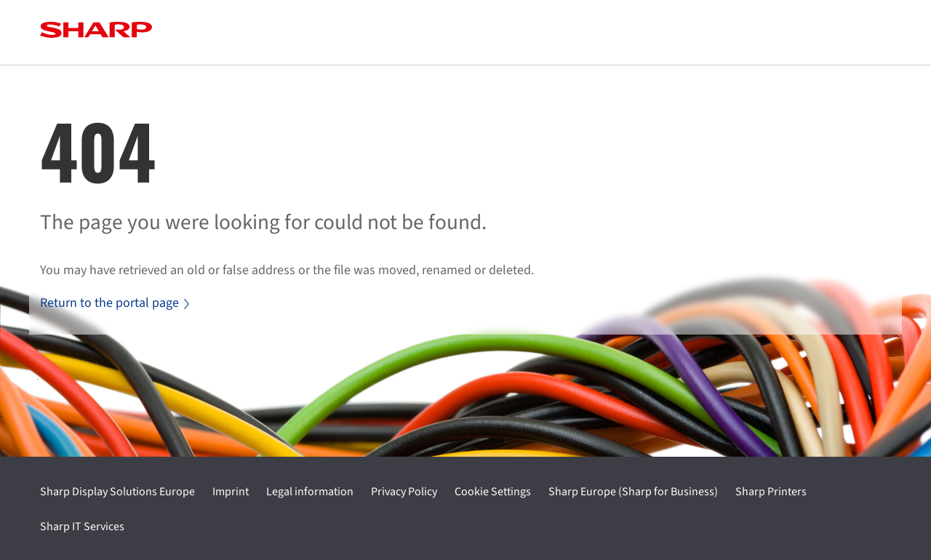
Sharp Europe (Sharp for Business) (633, 492)
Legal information (310, 492)
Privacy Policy (404, 492)
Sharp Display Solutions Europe (117, 492)
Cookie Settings (493, 492)
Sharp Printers (771, 492)
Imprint (231, 492)
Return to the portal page (115, 303)
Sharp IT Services (82, 527)
